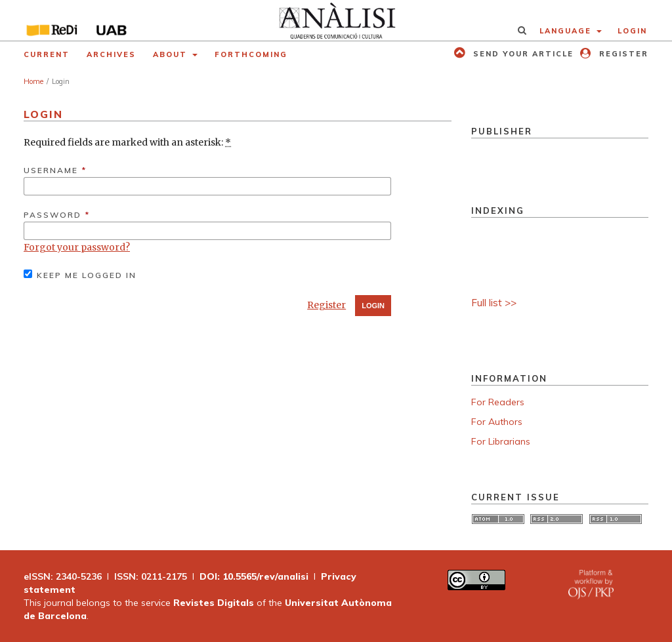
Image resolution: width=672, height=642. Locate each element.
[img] (336, 20)
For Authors (497, 422)
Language (567, 31)
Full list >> (494, 303)
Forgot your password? (77, 247)
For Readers (498, 402)
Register (622, 54)
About (172, 54)
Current (47, 54)
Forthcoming (251, 54)
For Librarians (501, 441)
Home (33, 81)
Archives (111, 54)
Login (632, 31)
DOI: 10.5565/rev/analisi (254, 576)
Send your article (522, 54)
